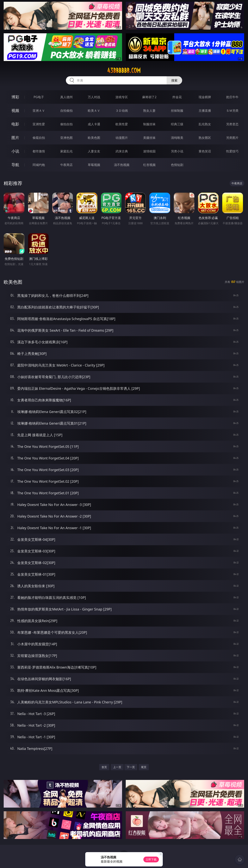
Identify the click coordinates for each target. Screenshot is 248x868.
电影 (15, 124)
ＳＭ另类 (232, 111)
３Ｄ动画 (122, 111)
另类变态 (232, 124)
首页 (104, 767)
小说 (15, 151)
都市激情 (39, 151)
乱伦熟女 (205, 124)
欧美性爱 (122, 124)
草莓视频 (94, 165)
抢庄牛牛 (232, 97)
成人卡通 (94, 124)
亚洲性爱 (39, 124)
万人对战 (94, 97)
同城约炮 (39, 165)
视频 (15, 110)
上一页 (117, 767)
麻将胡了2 (149, 97)
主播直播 (205, 111)
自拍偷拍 (66, 111)
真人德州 (66, 97)
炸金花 (177, 97)
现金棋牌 (205, 97)
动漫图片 (122, 138)
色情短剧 (177, 165)
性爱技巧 (232, 151)
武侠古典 (122, 151)
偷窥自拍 (39, 138)
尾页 (144, 767)
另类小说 (177, 151)
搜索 (174, 80)
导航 (15, 165)
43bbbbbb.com (124, 70)
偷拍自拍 (66, 124)
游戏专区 (122, 97)
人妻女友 (94, 151)
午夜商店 (66, 165)
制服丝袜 (149, 124)
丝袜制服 (177, 111)
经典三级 (177, 124)
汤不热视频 (122, 165)
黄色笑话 (205, 151)
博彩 (15, 97)
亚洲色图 (66, 138)
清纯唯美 (177, 138)
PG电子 (39, 97)
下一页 (131, 767)
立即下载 (151, 859)
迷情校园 (149, 151)
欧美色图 (94, 138)
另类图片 (232, 138)
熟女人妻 (149, 111)
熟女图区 (205, 138)
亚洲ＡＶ (39, 111)
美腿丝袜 (149, 138)
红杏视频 (149, 165)
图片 (15, 138)
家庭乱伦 (66, 151)
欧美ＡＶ (94, 111)
